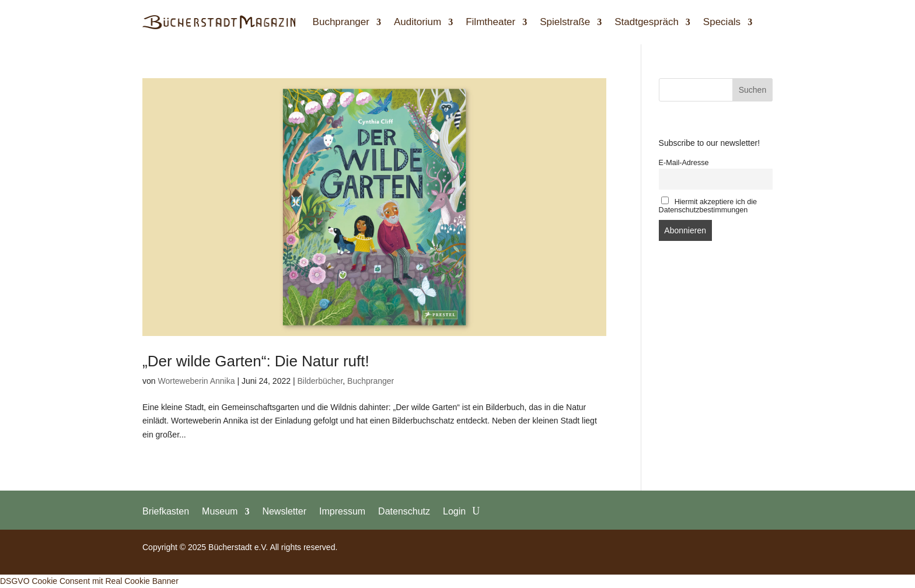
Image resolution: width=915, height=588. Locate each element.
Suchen (752, 90)
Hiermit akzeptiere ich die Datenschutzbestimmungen (708, 205)
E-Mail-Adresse (684, 163)
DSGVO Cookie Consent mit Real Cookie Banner (89, 581)
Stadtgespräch (647, 22)
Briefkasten (166, 511)
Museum (220, 511)
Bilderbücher (320, 381)
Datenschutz (404, 511)
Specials (722, 22)
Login (454, 511)
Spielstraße (565, 22)
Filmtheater (490, 22)
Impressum (342, 511)
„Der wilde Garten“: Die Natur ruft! (256, 361)
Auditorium (418, 22)
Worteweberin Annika (196, 381)
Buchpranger (341, 22)
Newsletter (284, 511)
